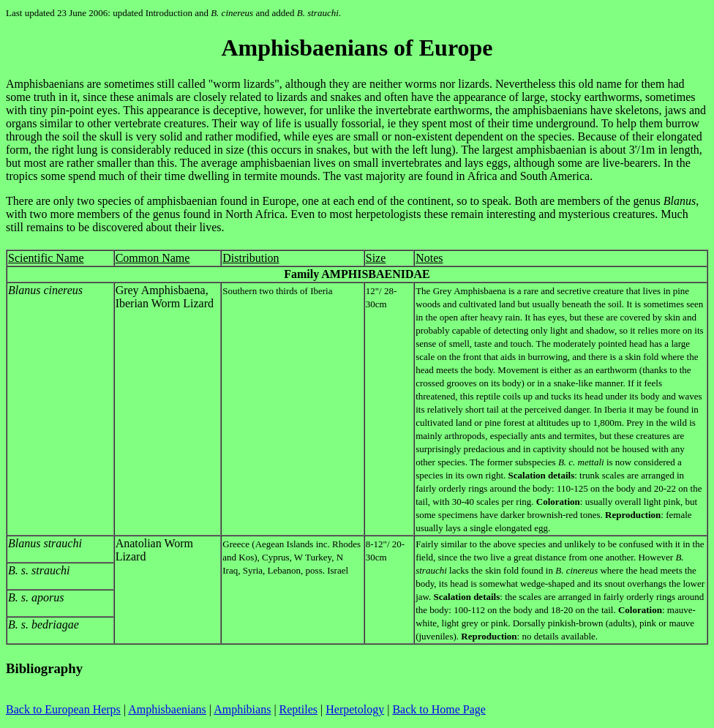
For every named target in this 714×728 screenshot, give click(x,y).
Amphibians (242, 709)
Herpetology (355, 709)
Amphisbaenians (167, 709)
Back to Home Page (439, 709)
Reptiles (298, 709)
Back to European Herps (63, 709)
